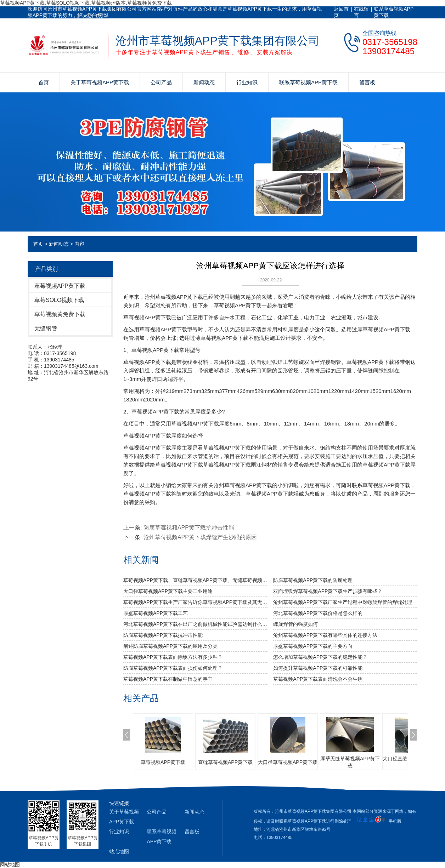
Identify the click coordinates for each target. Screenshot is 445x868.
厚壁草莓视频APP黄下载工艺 (156, 613)
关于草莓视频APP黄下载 (100, 82)
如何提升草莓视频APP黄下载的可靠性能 (318, 668)
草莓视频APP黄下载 (60, 286)
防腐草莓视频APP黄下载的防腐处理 (313, 580)
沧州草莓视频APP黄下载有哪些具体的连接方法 (325, 635)
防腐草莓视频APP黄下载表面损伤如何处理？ (173, 668)
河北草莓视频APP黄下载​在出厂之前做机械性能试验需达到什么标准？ (195, 624)
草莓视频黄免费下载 (60, 314)
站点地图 (119, 851)
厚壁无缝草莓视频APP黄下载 (350, 762)
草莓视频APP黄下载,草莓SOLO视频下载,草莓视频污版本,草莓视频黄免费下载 (86, 3)
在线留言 (361, 12)
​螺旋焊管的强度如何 (295, 624)
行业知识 (247, 82)
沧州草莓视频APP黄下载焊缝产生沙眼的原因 (200, 537)
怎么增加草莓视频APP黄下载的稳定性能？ (320, 657)
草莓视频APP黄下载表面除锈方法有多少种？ (173, 657)
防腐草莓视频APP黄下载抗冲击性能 (189, 528)
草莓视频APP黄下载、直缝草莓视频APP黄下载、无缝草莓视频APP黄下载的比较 (195, 580)
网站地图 (10, 864)
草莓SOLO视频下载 (59, 300)
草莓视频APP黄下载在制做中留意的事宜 (168, 679)
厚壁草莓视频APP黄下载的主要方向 (313, 646)
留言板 (367, 82)
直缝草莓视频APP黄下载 (225, 762)
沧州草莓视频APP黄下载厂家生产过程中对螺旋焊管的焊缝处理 (343, 602)
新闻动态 (204, 82)
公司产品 (161, 82)
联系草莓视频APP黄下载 (394, 12)
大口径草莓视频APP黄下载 (288, 762)
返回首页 (341, 12)
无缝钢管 (46, 328)
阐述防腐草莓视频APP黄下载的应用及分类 (170, 646)
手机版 (395, 821)
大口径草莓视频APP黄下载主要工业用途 (168, 591)
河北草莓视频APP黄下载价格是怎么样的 (318, 613)
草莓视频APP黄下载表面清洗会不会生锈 (318, 679)
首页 (44, 82)
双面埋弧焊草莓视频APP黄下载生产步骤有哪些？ (328, 591)
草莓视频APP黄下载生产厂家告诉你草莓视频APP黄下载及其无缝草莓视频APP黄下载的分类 (195, 602)
